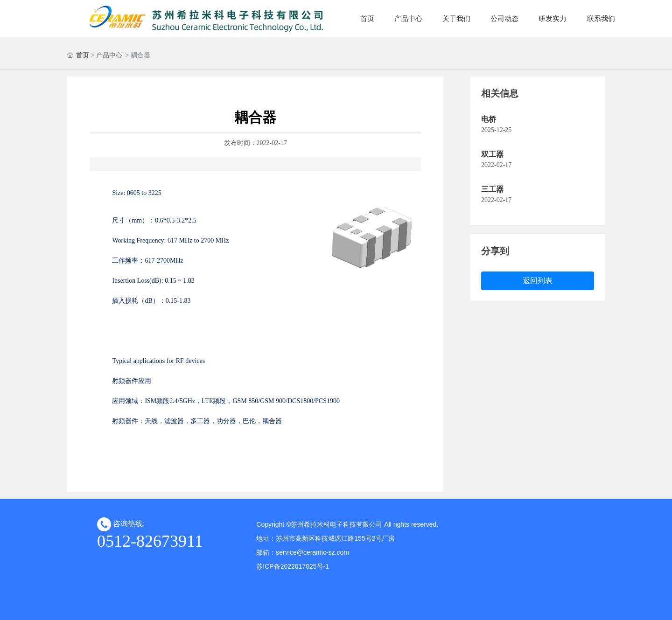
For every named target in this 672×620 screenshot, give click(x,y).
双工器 (492, 154)
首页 (83, 55)
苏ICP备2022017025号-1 (293, 566)
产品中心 (109, 55)
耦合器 (140, 55)
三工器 (492, 189)
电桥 (489, 119)
